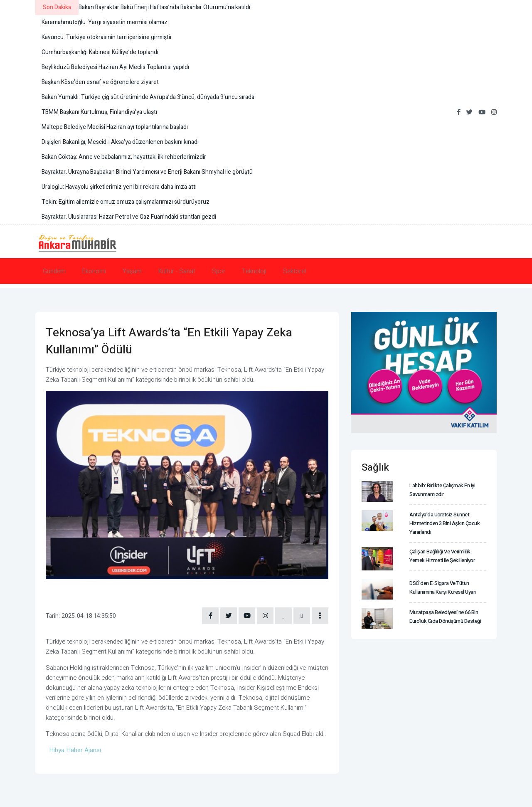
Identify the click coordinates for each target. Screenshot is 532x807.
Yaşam (132, 271)
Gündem (54, 271)
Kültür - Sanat (177, 271)
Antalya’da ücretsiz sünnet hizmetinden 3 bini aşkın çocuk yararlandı (445, 523)
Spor (219, 271)
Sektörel (294, 271)
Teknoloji (254, 271)
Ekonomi (94, 271)
